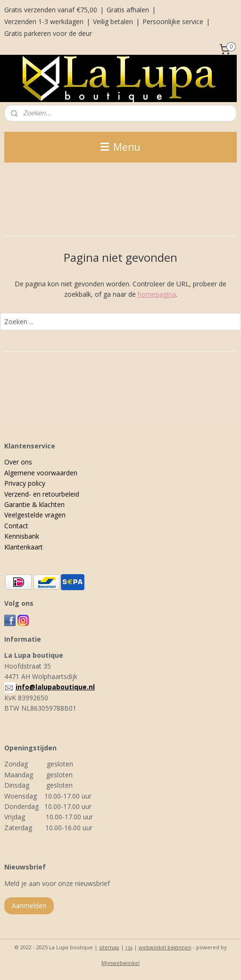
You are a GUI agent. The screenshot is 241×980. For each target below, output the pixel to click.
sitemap (109, 947)
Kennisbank (22, 536)
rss (129, 947)
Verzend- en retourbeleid (42, 494)
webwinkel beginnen (165, 947)
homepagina (157, 294)
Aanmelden (29, 906)
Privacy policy (25, 483)
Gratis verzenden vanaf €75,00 (51, 10)
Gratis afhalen (128, 10)
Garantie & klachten (34, 504)
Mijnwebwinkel (120, 963)
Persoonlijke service (173, 21)
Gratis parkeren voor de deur (48, 33)
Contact (16, 526)
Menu (120, 147)
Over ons (18, 462)
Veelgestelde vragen (35, 515)
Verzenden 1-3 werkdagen (44, 21)
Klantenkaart (24, 547)
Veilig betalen (113, 21)
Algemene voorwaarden (41, 473)
